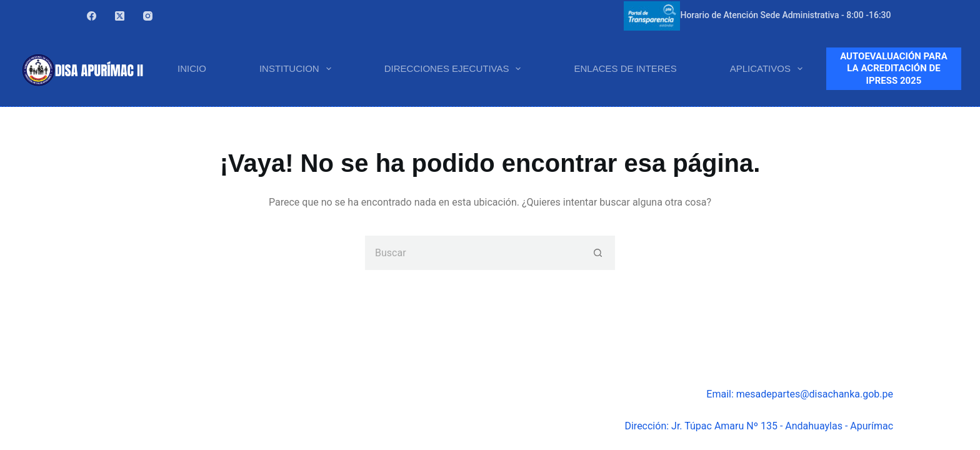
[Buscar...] (473, 253)
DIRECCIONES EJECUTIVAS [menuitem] (455, 69)
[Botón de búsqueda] (598, 253)
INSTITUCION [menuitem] (298, 69)
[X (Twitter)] (120, 16)
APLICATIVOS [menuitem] (769, 69)
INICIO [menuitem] (192, 68)
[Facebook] (92, 16)
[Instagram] (148, 16)
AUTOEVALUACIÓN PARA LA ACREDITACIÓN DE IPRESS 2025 (894, 68)
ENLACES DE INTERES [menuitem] (625, 68)
